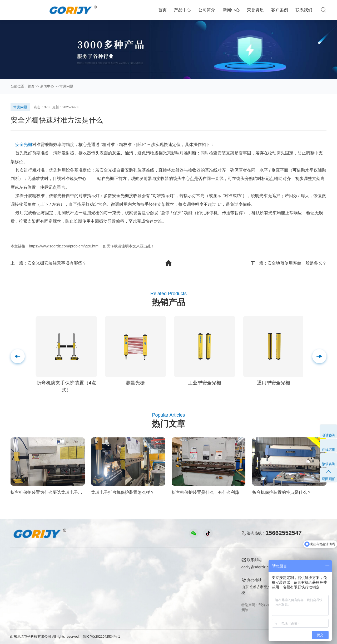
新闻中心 (231, 10)
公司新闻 (145, 569)
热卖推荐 (17, 569)
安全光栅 (24, 144)
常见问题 (66, 86)
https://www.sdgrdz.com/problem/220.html (64, 246)
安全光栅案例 (85, 569)
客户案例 (280, 10)
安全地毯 (17, 593)
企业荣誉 (200, 577)
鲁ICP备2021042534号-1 (101, 637)
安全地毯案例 (85, 577)
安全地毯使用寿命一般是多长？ (297, 263)
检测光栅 (17, 585)
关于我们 (201, 560)
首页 (162, 10)
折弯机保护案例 (87, 585)
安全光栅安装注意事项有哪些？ (57, 263)
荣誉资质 (255, 10)
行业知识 (145, 577)
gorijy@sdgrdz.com (258, 567)
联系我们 (304, 10)
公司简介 (207, 10)
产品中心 (182, 10)
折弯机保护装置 (23, 601)
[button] (319, 356)
